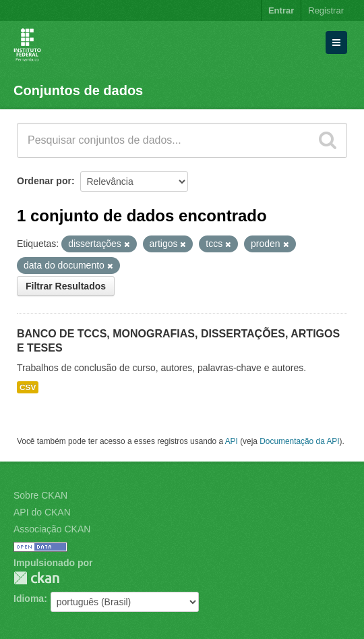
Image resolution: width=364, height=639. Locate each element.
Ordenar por (44, 181)
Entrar (281, 10)
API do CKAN (42, 512)
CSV (28, 387)
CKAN (36, 578)
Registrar (326, 10)
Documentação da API (299, 441)
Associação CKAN (52, 529)
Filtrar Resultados (66, 286)
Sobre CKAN (40, 495)
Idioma (29, 599)
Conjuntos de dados (78, 90)
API (232, 441)
